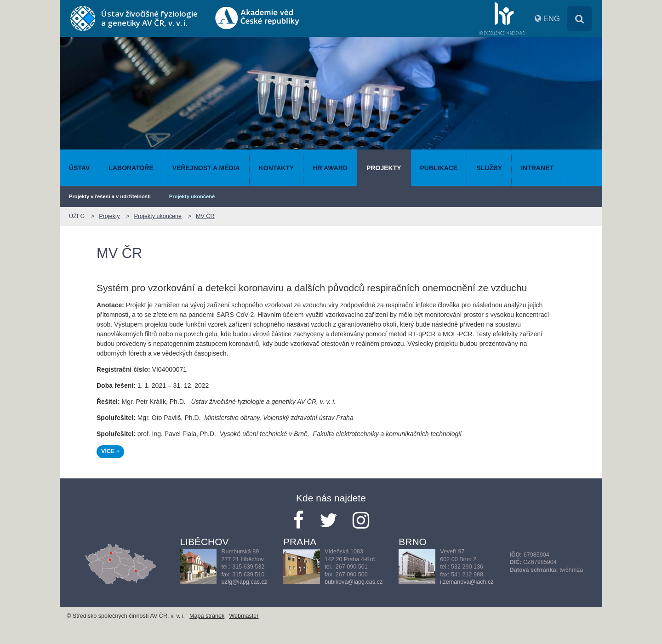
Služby (489, 168)
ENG (552, 19)
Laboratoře (131, 168)
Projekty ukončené (192, 196)
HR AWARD (330, 168)
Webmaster (244, 616)
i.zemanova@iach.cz (467, 582)
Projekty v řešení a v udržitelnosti (110, 196)
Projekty (384, 168)
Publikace (439, 168)
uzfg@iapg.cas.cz (244, 582)
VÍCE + (110, 451)
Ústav (79, 168)
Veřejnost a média (206, 168)
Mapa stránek (207, 616)
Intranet (537, 168)
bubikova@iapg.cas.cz (354, 582)
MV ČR (205, 216)
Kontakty (277, 168)
